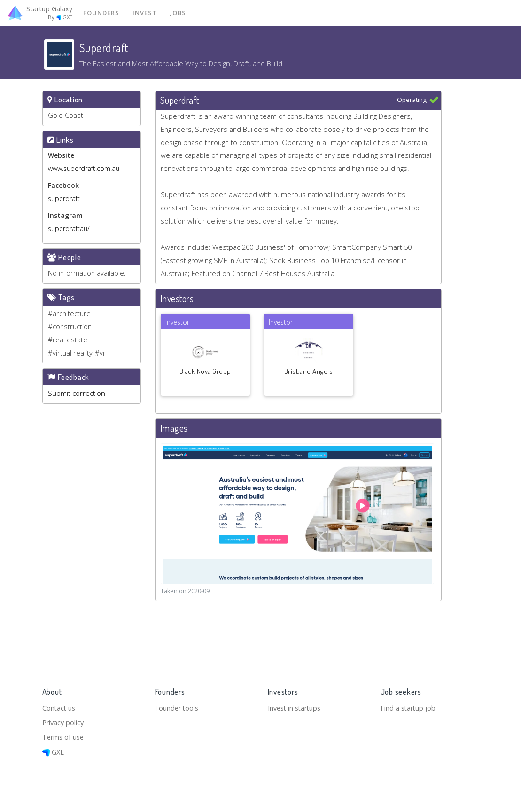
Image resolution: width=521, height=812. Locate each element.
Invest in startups (296, 706)
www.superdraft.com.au (84, 169)
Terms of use (64, 736)
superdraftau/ (69, 229)
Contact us (59, 706)
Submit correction (77, 395)
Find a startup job (409, 706)
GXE (54, 752)
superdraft (64, 199)
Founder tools (178, 706)
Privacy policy (64, 721)
